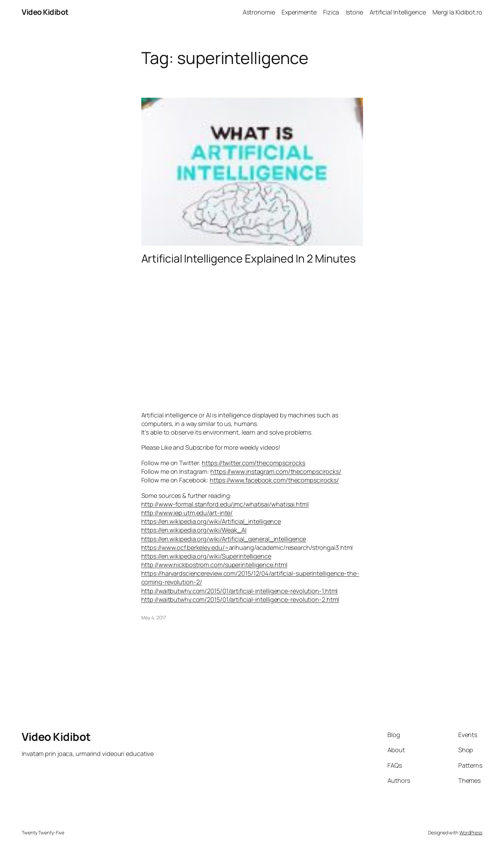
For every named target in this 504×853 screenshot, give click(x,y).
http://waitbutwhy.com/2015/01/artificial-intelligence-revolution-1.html (240, 591)
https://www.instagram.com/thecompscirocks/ (276, 471)
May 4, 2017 (154, 617)
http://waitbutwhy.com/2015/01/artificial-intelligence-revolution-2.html (240, 599)
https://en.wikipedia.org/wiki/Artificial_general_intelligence (224, 539)
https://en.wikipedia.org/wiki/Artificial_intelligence (211, 521)
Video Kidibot (45, 12)
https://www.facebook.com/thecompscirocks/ (274, 480)
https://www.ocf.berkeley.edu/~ (185, 547)
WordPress (471, 833)
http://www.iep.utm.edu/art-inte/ (187, 513)
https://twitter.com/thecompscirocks (254, 463)
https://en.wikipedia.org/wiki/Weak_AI (194, 530)
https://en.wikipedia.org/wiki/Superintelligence (206, 556)
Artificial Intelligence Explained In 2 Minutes (249, 258)
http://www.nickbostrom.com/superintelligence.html (214, 565)
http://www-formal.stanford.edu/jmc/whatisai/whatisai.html (225, 504)
